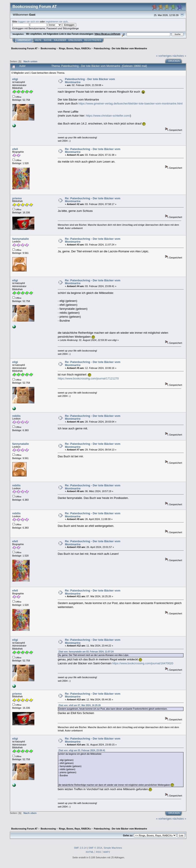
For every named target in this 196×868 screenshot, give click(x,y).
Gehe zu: (128, 835)
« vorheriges (164, 56)
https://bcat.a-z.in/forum (107, 34)
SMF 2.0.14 (80, 848)
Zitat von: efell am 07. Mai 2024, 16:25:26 (80, 705)
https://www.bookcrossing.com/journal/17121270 (88, 378)
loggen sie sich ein (29, 21)
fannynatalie (21, 239)
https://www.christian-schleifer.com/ (108, 116)
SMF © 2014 (95, 848)
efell (15, 149)
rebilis (17, 416)
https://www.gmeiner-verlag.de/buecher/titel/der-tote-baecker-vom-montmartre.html (130, 103)
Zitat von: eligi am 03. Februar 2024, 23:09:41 (82, 750)
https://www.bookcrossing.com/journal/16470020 (143, 663)
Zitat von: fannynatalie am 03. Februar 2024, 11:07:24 (86, 652)
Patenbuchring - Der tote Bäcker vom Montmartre (90, 81)
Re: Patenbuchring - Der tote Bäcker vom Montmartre (93, 151)
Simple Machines (113, 848)
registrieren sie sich (57, 21)
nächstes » (179, 56)
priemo (17, 198)
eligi (15, 79)
